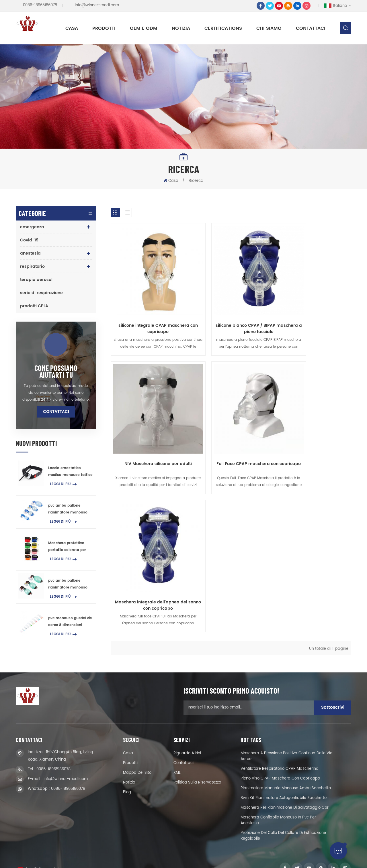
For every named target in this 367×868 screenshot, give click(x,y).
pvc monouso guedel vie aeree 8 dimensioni (70, 622)
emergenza (32, 227)
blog (127, 783)
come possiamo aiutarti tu (56, 371)
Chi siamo (269, 28)
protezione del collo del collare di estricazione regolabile (283, 826)
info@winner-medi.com (97, 5)
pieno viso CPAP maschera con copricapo (280, 769)
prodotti (130, 753)
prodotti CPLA (34, 306)
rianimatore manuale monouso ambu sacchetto (286, 779)
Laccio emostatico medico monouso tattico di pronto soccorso (70, 472)
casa (128, 744)
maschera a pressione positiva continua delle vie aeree (286, 746)
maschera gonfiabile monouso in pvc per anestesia (278, 811)
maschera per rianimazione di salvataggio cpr (285, 798)
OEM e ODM (144, 28)
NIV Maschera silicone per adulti (313, 307)
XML (177, 763)
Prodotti (104, 28)
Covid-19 (29, 240)
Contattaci (311, 28)
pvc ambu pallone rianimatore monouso (68, 509)
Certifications (223, 28)
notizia (181, 28)
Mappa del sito (137, 763)
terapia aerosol (36, 280)
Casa (72, 28)
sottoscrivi (333, 698)
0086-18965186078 (40, 5)
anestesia (30, 253)
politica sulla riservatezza (197, 773)
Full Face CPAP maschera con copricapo (149, 430)
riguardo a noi (187, 744)
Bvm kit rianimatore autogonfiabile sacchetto (284, 788)
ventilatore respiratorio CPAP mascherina (280, 759)
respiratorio (32, 266)
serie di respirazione (41, 293)
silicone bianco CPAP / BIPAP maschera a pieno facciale (231, 310)
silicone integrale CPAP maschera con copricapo (149, 310)
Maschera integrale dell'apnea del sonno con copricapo (231, 430)
